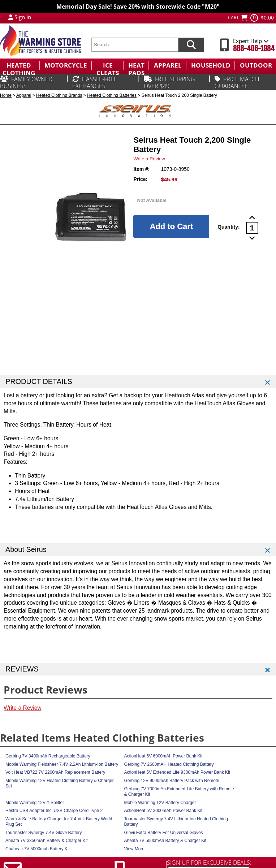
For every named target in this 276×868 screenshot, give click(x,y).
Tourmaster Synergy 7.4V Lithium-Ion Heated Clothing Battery (176, 822)
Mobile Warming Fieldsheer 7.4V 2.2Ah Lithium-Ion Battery (62, 764)
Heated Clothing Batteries (112, 95)
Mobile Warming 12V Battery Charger (160, 803)
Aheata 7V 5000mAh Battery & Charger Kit (165, 841)
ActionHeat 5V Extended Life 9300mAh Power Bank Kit (177, 772)
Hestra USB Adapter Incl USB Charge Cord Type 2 (54, 811)
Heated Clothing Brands (59, 95)
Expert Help (251, 41)
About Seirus (26, 549)
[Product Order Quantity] (252, 228)
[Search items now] (191, 45)
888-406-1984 (254, 49)
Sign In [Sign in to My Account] (23, 17)
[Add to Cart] (171, 226)
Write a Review (149, 159)
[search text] (135, 45)
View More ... (137, 849)
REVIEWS (22, 669)
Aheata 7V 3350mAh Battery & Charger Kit (46, 841)
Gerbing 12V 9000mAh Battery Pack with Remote (172, 781)
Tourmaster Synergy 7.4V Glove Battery (44, 833)
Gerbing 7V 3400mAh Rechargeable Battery (48, 756)
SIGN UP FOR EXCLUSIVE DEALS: (209, 863)
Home (6, 95)
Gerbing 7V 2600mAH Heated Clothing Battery (169, 764)
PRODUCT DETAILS (39, 381)
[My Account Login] (11, 17)
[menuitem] (20, 65)
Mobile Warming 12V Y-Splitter (35, 803)
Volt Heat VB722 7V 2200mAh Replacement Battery (55, 772)
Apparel (24, 95)
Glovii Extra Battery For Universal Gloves (164, 833)
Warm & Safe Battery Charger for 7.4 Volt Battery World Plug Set (59, 822)
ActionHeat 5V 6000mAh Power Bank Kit (163, 756)
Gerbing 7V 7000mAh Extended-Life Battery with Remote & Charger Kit (179, 792)
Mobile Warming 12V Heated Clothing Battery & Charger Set (60, 783)
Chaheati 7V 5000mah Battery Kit (38, 849)
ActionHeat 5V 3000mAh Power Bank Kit (163, 811)
